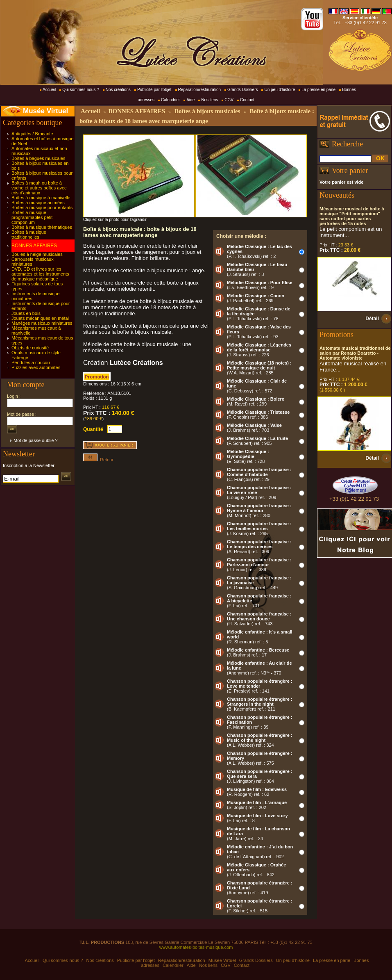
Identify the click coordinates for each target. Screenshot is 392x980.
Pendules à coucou (31, 362)
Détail (372, 319)
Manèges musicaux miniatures (42, 323)
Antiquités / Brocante (32, 134)
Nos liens (210, 100)
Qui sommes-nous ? (80, 90)
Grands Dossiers (242, 90)
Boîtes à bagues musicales (38, 158)
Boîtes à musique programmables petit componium (32, 217)
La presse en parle (318, 90)
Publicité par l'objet (154, 90)
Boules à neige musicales (37, 254)
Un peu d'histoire (280, 90)
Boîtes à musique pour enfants (42, 207)
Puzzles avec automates (36, 367)
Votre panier (350, 171)
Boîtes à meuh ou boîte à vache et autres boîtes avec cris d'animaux (39, 188)
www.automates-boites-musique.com (196, 947)
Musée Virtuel (45, 111)
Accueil (49, 90)
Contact (247, 100)
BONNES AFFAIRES (34, 246)
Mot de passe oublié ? (36, 440)
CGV (229, 100)
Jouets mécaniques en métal (40, 318)
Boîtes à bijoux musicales (207, 111)
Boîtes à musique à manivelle (41, 198)
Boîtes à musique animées (38, 203)
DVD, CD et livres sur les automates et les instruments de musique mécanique (40, 274)
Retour (98, 460)
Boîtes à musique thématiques (42, 227)
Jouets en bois (26, 313)
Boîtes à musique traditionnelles (29, 235)
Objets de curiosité (30, 348)
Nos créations (118, 90)
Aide (190, 100)
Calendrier (170, 100)
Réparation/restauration (200, 90)
